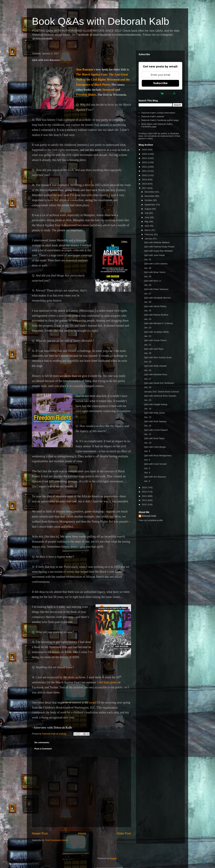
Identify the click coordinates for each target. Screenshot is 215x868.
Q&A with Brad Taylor (154, 438)
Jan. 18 (148, 370)
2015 (145, 492)
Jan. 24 (148, 319)
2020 (145, 175)
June (147, 217)
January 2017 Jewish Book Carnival (161, 392)
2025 (145, 154)
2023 (145, 162)
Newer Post (40, 834)
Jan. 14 (148, 409)
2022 (145, 167)
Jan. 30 (148, 268)
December (150, 192)
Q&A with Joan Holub (154, 255)
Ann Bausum (85, 69)
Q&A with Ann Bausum (155, 477)
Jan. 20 (148, 353)
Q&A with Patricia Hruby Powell (159, 247)
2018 (145, 184)
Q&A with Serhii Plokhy (155, 306)
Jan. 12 (148, 426)
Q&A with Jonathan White (156, 332)
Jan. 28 (148, 285)
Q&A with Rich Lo (152, 281)
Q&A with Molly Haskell (155, 366)
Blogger (113, 858)
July (147, 213)
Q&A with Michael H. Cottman (158, 323)
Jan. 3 (147, 481)
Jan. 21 (148, 345)
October (149, 200)
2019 (145, 180)
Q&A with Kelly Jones (154, 413)
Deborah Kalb (149, 516)
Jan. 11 (148, 434)
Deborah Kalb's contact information (158, 113)
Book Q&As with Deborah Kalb (101, 21)
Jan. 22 (148, 336)
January (149, 239)
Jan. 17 (148, 379)
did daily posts (108, 682)
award (93, 703)
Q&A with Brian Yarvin (155, 272)
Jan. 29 (148, 276)
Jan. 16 (148, 387)
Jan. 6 (147, 460)
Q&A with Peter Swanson (156, 289)
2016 (145, 487)
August (148, 209)
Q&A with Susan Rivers (155, 340)
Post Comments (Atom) (57, 840)
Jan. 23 (148, 328)
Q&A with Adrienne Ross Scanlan (160, 396)
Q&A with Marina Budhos (156, 315)
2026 (145, 150)
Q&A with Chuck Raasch (156, 430)
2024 (145, 158)
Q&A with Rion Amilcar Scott (158, 357)
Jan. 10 (148, 443)
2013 (145, 500)
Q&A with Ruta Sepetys (155, 421)
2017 (145, 188)
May (147, 222)
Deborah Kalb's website (153, 116)
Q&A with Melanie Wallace (157, 242)
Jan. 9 (147, 451)
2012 (145, 504)
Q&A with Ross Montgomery (158, 456)
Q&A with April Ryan (154, 349)
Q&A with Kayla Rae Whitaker (158, 251)
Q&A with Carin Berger (155, 447)
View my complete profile (151, 520)
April (147, 226)
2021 (145, 171)
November (150, 196)
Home (82, 834)
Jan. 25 (148, 311)
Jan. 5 (147, 468)
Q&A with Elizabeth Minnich (157, 298)
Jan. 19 (148, 362)
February (149, 234)
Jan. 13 (148, 417)
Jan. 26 (148, 302)
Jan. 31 (148, 259)
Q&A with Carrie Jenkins (156, 264)
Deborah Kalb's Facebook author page (160, 120)
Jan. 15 (148, 400)
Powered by (160, 93)
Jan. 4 (147, 473)
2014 (145, 496)
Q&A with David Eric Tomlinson (159, 383)
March (148, 230)
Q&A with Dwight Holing (155, 404)
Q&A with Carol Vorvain (155, 464)
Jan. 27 (148, 294)
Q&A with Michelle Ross (156, 374)
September (150, 205)
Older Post (124, 834)
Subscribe (160, 83)
